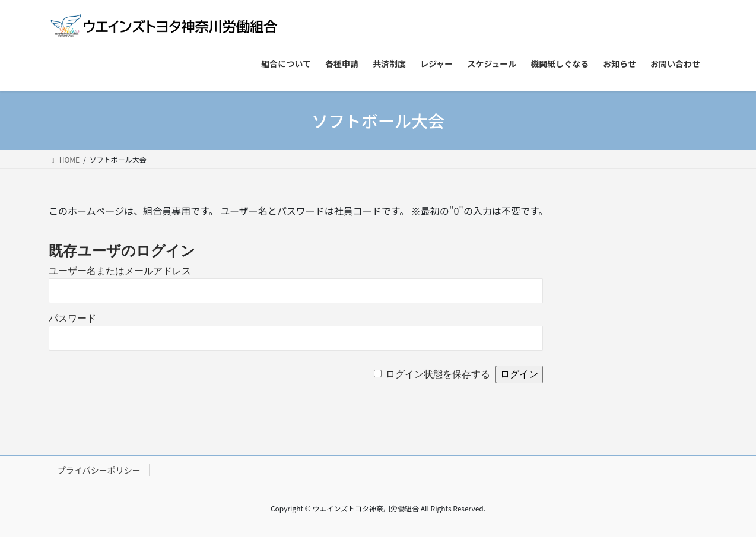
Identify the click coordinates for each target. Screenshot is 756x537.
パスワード (72, 318)
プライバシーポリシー (99, 470)
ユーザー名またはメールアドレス (120, 271)
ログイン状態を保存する (438, 374)
